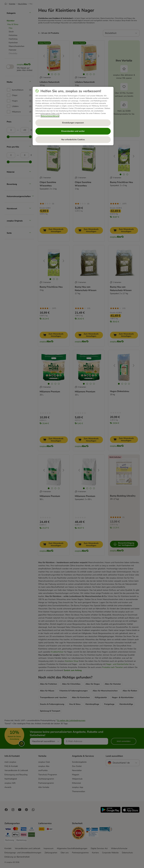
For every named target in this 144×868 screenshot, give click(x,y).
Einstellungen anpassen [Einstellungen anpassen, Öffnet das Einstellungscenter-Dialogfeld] (73, 123)
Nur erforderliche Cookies (73, 140)
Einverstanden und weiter (73, 131)
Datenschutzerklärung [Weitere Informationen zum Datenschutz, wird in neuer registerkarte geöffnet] (50, 116)
